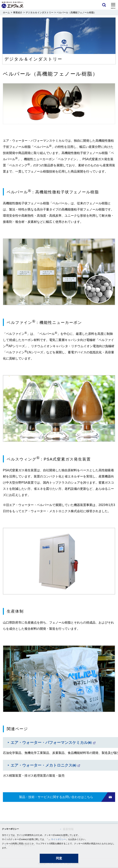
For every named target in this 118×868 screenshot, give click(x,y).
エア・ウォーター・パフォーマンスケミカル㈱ (51, 743)
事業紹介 (18, 13)
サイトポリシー (59, 839)
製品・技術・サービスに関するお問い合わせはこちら (56, 797)
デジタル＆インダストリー (40, 13)
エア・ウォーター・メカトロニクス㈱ (43, 765)
